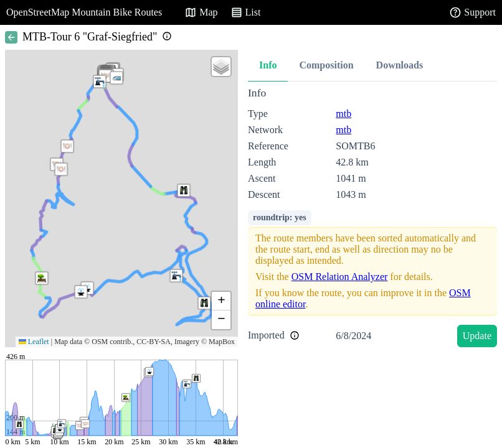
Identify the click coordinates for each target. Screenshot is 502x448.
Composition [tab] (326, 65)
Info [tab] (268, 65)
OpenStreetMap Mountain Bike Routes (84, 12)
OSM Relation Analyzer (340, 277)
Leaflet (34, 342)
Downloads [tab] (400, 65)
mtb (343, 114)
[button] (116, 78)
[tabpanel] (372, 219)
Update (477, 336)
